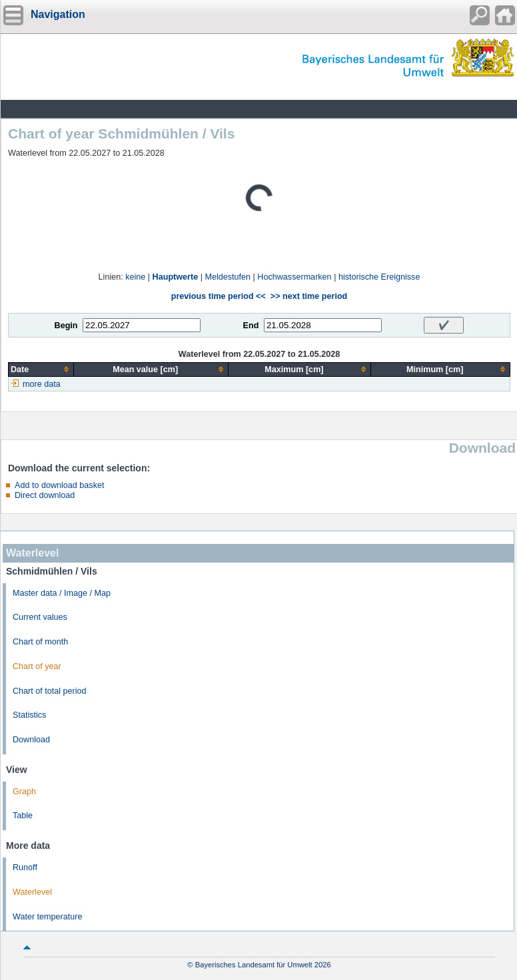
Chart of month (40, 642)
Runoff (25, 867)
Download (31, 740)
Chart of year (37, 666)
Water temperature (48, 917)
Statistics (29, 715)
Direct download (45, 495)
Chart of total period (50, 691)
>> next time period (309, 296)
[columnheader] (41, 369)
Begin (66, 326)
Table (23, 816)
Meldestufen (228, 277)
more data (42, 384)
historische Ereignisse (379, 277)
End (251, 326)
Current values (40, 617)
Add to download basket (59, 485)
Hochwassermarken (294, 277)
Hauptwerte (176, 277)
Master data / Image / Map (62, 593)
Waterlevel (32, 892)
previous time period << (219, 296)
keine (135, 277)
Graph (24, 792)
